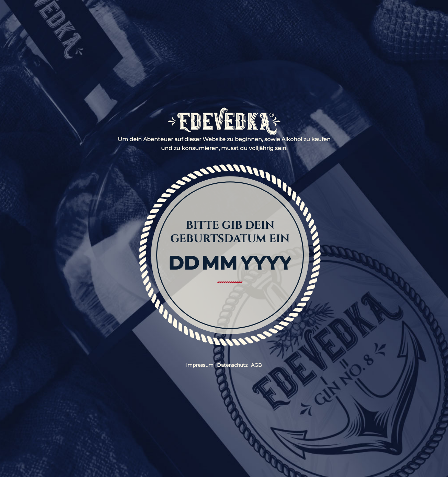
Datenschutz (232, 365)
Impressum (200, 365)
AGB (256, 365)
